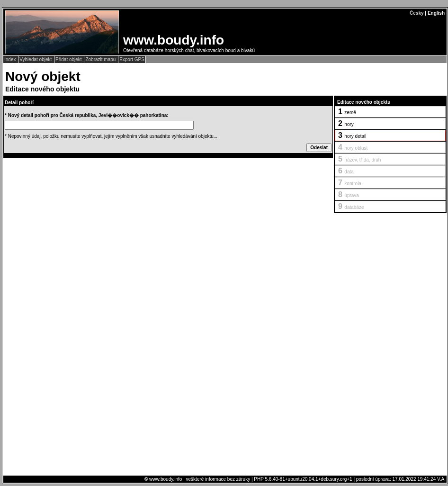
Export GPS (132, 59)
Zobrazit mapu (101, 59)
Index (11, 59)
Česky (417, 13)
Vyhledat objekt (36, 59)
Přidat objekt (69, 59)
